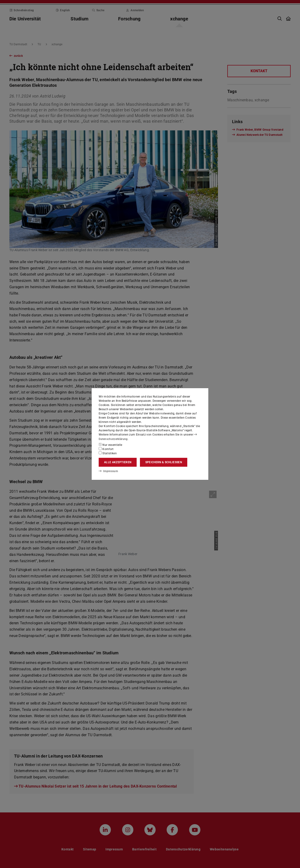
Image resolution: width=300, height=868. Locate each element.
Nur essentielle (110, 445)
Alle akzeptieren (118, 462)
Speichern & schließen (164, 462)
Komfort (106, 449)
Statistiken (108, 453)
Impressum (108, 471)
